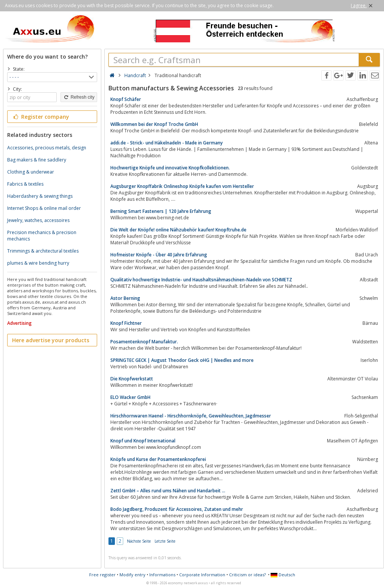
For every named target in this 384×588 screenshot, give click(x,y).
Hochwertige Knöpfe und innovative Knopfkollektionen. (170, 168)
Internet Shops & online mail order (44, 208)
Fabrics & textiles (25, 184)
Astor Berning (125, 298)
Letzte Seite (165, 541)
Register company (41, 117)
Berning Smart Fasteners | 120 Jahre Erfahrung (161, 211)
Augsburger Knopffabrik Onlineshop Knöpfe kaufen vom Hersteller (182, 186)
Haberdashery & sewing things (40, 196)
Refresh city (79, 97)
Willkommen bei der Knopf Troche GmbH (154, 124)
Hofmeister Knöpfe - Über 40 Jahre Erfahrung (159, 255)
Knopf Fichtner (126, 323)
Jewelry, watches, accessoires (38, 220)
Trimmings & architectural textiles (43, 251)
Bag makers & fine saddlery (37, 160)
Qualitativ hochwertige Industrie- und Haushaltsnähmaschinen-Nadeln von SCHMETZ (201, 280)
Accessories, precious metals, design (47, 148)
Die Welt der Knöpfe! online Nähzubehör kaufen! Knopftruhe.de (178, 230)
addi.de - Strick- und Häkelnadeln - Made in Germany (166, 143)
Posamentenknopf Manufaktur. (144, 342)
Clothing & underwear (31, 172)
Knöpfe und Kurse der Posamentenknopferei (158, 459)
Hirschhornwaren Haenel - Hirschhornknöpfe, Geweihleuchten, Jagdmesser (191, 416)
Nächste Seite (139, 541)
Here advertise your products (51, 340)
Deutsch (283, 575)
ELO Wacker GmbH (130, 397)
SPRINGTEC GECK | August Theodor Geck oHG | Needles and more (182, 360)
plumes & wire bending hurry (38, 263)
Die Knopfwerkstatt (132, 379)
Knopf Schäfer (126, 99)
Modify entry (132, 575)
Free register (102, 575)
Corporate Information (202, 575)
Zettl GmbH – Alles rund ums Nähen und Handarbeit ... (168, 491)
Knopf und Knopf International (143, 441)
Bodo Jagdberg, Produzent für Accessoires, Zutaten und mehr (177, 509)
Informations (162, 575)
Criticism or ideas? (247, 575)
